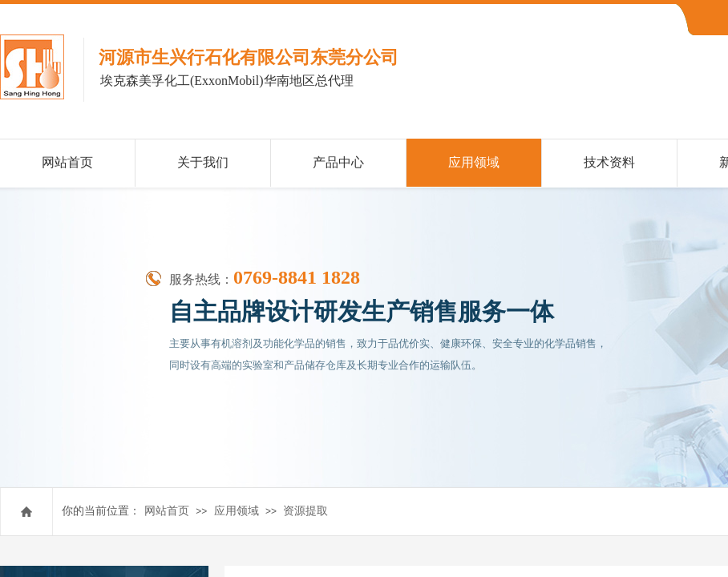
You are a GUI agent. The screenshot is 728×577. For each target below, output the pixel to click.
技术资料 (609, 162)
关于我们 (203, 162)
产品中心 (338, 162)
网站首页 (167, 511)
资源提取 (305, 511)
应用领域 (237, 511)
